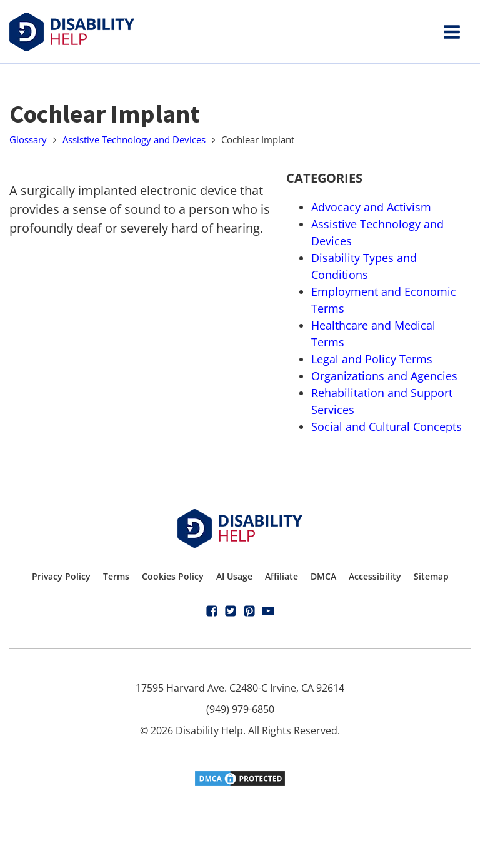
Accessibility (375, 576)
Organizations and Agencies (384, 376)
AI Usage (234, 576)
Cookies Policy (173, 576)
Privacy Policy (61, 576)
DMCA (323, 576)
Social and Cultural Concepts (387, 426)
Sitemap (431, 576)
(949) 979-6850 (240, 709)
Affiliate (282, 576)
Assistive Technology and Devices (134, 139)
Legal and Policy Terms (372, 359)
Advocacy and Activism (371, 207)
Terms (116, 576)
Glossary (28, 139)
